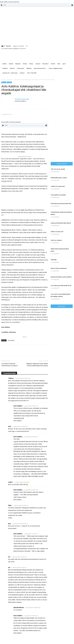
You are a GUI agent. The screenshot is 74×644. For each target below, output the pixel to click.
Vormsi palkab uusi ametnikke (58, 195)
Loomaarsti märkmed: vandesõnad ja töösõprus (9, 365)
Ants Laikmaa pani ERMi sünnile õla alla (61, 286)
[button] (27, 46)
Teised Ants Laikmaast (56, 240)
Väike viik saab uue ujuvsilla (58, 169)
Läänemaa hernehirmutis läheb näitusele (61, 223)
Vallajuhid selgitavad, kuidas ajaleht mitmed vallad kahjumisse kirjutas (37, 365)
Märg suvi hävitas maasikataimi (59, 268)
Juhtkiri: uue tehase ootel (57, 232)
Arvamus (10, 80)
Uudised (9, 82)
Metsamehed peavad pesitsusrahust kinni (61, 204)
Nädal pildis (54, 260)
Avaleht (3, 80)
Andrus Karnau (22, 99)
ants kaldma (11, 340)
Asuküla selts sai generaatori (58, 186)
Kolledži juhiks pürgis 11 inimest (59, 178)
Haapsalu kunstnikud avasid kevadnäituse (61, 277)
